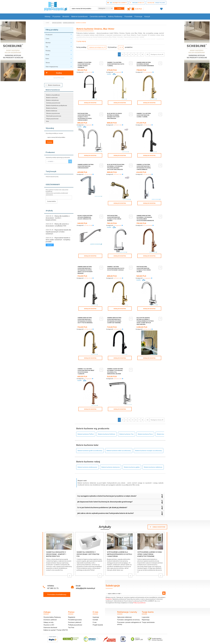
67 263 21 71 (53, 578)
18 (147, 54)
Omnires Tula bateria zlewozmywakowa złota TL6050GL (116, 64)
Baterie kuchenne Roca (145, 424)
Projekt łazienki (98, 615)
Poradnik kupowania (75, 610)
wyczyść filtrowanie (59, 78)
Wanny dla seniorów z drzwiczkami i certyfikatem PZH (88, 544)
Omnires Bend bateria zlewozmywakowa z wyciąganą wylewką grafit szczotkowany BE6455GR (85, 263)
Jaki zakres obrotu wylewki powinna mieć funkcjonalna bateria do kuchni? (105, 503)
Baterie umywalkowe (53, 95)
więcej (50, 245)
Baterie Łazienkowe (79, 16)
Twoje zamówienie (148, 612)
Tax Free (71, 618)
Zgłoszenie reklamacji (124, 607)
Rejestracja (146, 610)
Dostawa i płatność (50, 610)
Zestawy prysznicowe (53, 103)
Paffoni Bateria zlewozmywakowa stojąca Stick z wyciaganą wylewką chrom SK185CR (85, 115)
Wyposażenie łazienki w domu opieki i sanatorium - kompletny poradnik (58, 240)
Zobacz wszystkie (157, 517)
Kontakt (95, 610)
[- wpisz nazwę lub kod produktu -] (83, 8)
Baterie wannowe (52, 98)
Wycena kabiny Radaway (52, 607)
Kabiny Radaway (115, 16)
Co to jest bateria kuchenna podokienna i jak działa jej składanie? (102, 498)
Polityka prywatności (75, 615)
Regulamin (109, 589)
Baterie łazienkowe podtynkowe (57, 105)
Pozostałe (128, 16)
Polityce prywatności (139, 593)
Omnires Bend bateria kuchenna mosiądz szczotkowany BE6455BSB (145, 64)
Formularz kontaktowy (57, 585)
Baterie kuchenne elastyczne (111, 457)
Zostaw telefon (52, 201)
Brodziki (66, 16)
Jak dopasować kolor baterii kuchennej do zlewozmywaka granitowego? (105, 492)
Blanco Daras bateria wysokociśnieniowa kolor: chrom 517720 (85, 212)
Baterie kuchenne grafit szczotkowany (90, 441)
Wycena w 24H (49, 615)
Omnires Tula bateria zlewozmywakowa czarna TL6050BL (144, 113)
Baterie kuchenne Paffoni (86, 424)
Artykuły (49, 211)
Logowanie (146, 607)
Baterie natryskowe (52, 100)
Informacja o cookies (136, 638)
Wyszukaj (50, 128)
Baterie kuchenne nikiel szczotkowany (119, 441)
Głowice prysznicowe (53, 113)
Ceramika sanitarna (98, 16)
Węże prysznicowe (52, 119)
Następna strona (157, 54)
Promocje (138, 16)
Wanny (47, 16)
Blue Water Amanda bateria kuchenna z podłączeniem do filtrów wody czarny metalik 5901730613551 (145, 314)
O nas (95, 612)
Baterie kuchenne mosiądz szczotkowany (149, 441)
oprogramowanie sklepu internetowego (155, 638)
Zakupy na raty (48, 612)
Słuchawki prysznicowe (54, 116)
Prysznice (56, 16)
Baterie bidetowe (52, 111)
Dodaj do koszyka (90, 103)
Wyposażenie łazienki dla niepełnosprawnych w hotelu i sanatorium (58, 232)
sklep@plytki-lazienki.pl (85, 578)
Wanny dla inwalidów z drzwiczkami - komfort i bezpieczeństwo (58, 218)
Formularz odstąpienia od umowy (128, 610)
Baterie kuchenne (52, 108)
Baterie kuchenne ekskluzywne (87, 457)
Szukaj (54, 73)
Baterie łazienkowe (53, 85)
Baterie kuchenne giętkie (132, 457)
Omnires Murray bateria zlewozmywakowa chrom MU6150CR (86, 164)
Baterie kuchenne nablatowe (153, 457)
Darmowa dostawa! (50, 618)
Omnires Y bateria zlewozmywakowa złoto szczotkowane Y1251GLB (116, 262)
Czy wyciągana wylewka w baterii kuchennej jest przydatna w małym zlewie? (107, 486)
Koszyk (147, 16)
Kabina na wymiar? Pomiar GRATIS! (56, 620)
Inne (47, 121)
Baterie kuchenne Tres (127, 424)
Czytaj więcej (81, 41)
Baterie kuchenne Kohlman (107, 424)
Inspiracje (96, 607)
